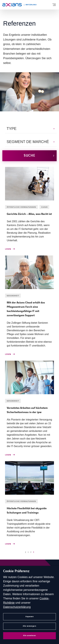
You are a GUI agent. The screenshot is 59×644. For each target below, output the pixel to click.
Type (12, 129)
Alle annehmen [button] (29, 636)
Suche (29, 156)
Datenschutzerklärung (17, 607)
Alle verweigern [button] (29, 626)
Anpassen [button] (29, 617)
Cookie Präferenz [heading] (16, 571)
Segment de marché (28, 142)
